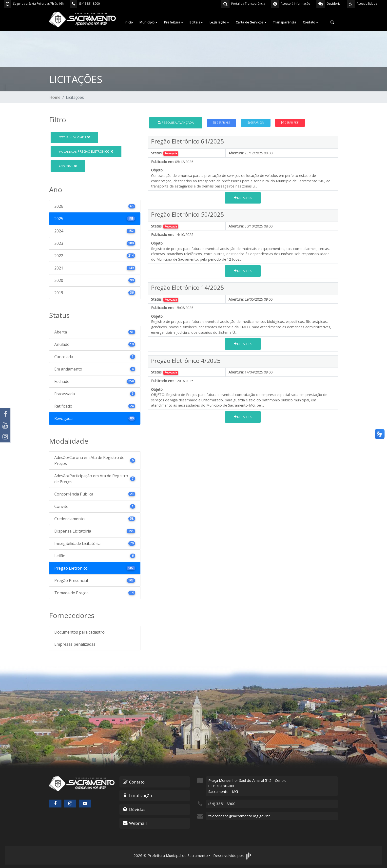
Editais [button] (196, 22)
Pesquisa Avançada (176, 123)
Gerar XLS (222, 123)
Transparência (285, 22)
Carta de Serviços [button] (251, 22)
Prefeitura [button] (174, 22)
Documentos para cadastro (79, 632)
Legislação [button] (219, 22)
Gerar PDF (290, 123)
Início (129, 22)
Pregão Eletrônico (86, 151)
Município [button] (148, 22)
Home (55, 97)
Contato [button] (310, 22)
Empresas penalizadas (75, 644)
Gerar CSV (256, 123)
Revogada (74, 137)
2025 (68, 166)
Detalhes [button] (243, 198)
